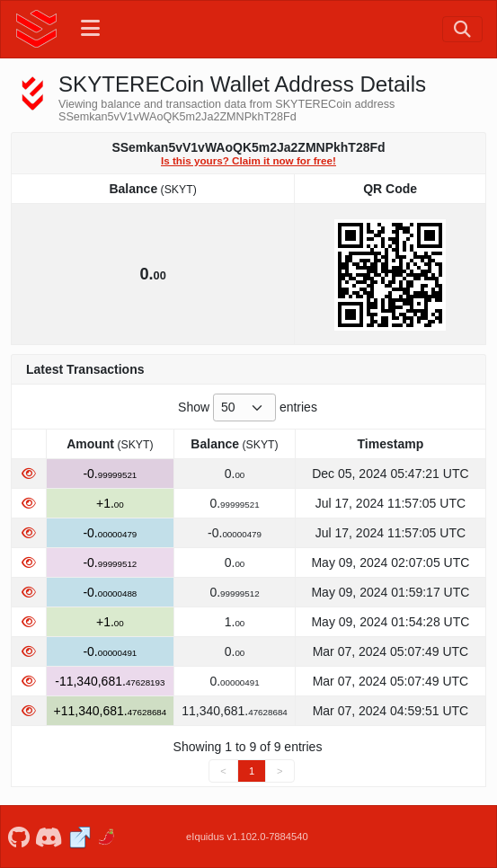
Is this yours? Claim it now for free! (248, 160)
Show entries (248, 407)
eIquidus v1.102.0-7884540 (247, 837)
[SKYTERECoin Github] (18, 837)
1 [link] (252, 771)
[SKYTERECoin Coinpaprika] (108, 837)
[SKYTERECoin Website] (80, 837)
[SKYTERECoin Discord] (49, 837)
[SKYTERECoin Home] (37, 29)
